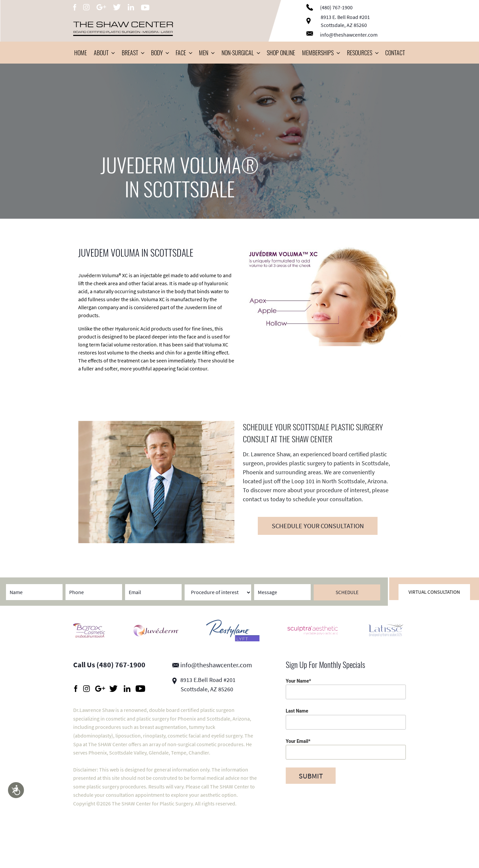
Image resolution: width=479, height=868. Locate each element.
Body (160, 53)
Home (80, 53)
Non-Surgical (241, 53)
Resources (363, 53)
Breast (133, 53)
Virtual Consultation (434, 592)
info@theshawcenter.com (342, 35)
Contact (395, 53)
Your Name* (346, 689)
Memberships (321, 53)
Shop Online (281, 53)
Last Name (346, 719)
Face (184, 53)
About (104, 53)
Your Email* (346, 749)
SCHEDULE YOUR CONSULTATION (318, 526)
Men (207, 53)
